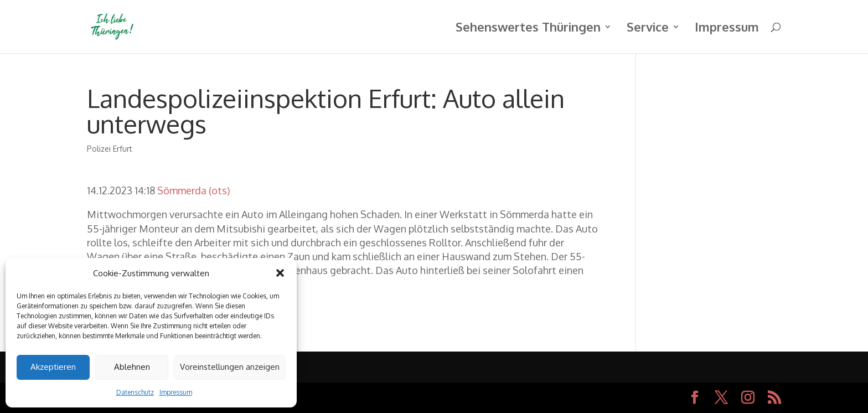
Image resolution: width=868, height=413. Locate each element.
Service (648, 29)
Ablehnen (132, 367)
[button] (280, 273)
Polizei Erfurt (110, 149)
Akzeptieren (53, 367)
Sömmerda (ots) (193, 190)
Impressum (176, 392)
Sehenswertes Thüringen (528, 29)
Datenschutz (135, 392)
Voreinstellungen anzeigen (230, 367)
